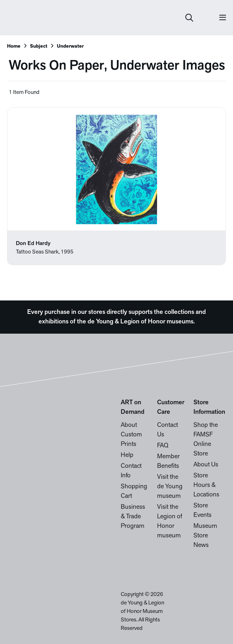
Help (127, 455)
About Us (206, 465)
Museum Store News (205, 536)
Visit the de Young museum (170, 487)
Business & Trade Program (133, 517)
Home (14, 46)
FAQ (163, 446)
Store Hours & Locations (206, 485)
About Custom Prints (131, 435)
